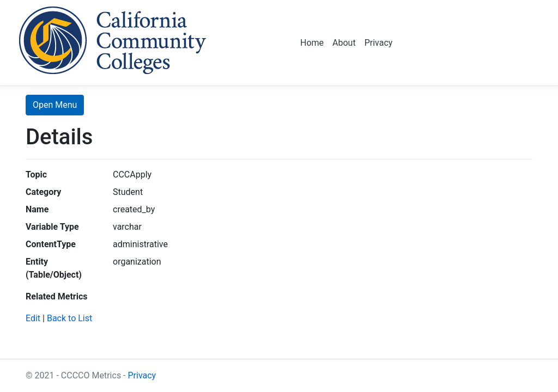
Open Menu (55, 105)
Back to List (69, 318)
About (344, 43)
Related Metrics (56, 296)
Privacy (379, 43)
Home (312, 43)
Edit (33, 318)
